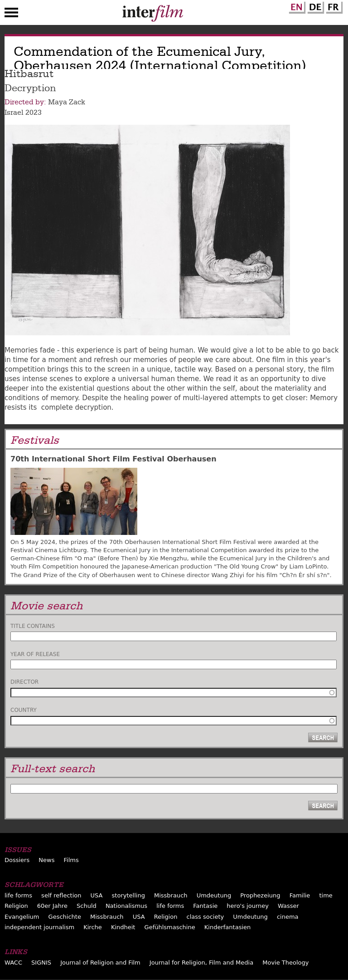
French (333, 6)
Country (24, 710)
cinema (288, 917)
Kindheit (123, 927)
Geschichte (65, 917)
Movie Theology (285, 963)
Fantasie (205, 906)
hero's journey (248, 906)
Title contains (33, 626)
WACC (13, 963)
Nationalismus (126, 906)
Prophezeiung (260, 895)
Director (24, 682)
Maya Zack (67, 102)
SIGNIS (41, 963)
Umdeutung (214, 895)
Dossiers (17, 860)
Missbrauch (171, 895)
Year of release (35, 654)
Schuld (87, 906)
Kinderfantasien (227, 927)
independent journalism (39, 927)
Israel (14, 113)
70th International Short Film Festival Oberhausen (114, 459)
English (296, 6)
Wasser (288, 906)
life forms (18, 895)
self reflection (61, 895)
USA (97, 895)
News (46, 860)
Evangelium (22, 917)
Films (71, 860)
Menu (11, 15)
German (314, 6)
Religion (16, 906)
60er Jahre (52, 906)
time (326, 895)
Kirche (93, 927)
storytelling (128, 895)
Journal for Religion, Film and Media (201, 963)
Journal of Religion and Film (100, 963)
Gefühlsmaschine (170, 927)
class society (205, 917)
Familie (300, 895)
